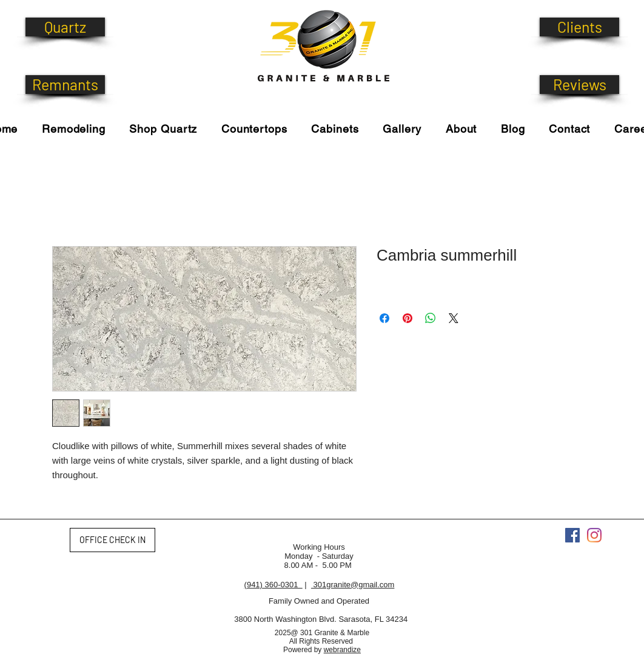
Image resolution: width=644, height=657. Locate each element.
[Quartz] (65, 27)
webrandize (342, 650)
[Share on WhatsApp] (431, 318)
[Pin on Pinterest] (408, 318)
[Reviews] (579, 85)
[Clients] (579, 27)
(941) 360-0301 (273, 585)
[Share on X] (454, 318)
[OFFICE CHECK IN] (112, 540)
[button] (163, 129)
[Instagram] (594, 535)
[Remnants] (65, 85)
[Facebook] (572, 535)
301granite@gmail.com (353, 585)
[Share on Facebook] (384, 318)
